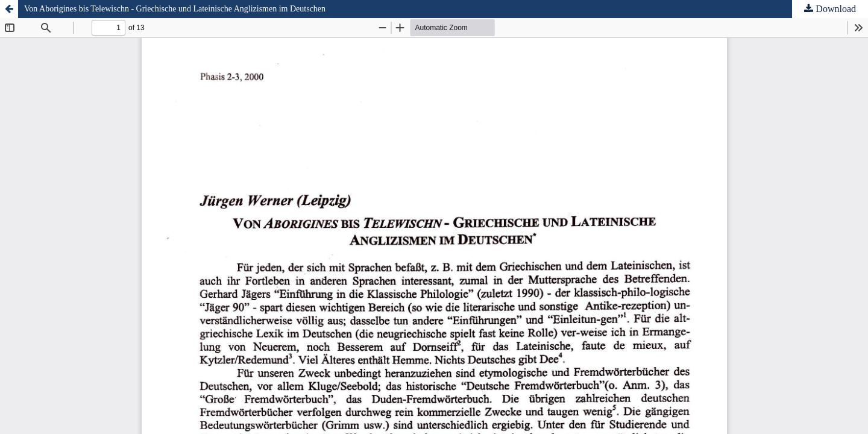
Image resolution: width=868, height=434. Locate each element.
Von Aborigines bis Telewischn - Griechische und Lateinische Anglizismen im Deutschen (175, 9)
